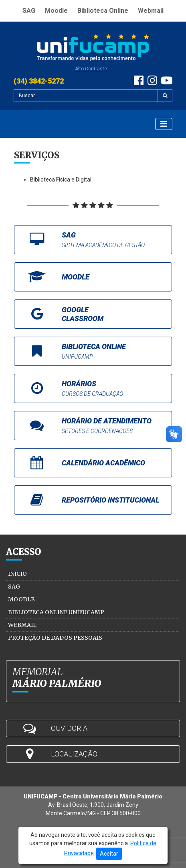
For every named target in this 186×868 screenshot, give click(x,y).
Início (17, 574)
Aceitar (109, 854)
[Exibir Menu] (164, 124)
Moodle (56, 11)
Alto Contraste (91, 69)
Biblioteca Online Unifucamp (56, 612)
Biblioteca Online (103, 11)
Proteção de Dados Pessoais (55, 638)
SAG (29, 11)
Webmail (151, 11)
